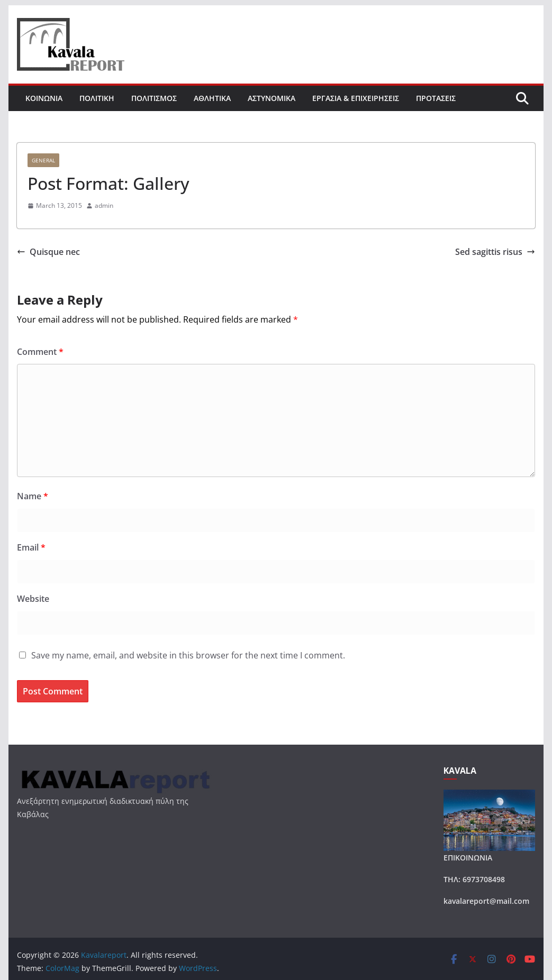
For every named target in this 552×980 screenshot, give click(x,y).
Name (33, 496)
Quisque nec (48, 252)
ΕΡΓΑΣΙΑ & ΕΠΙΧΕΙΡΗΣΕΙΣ (356, 98)
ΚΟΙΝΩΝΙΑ (44, 98)
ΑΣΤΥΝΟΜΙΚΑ (272, 98)
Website (33, 599)
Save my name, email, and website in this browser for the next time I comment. (188, 655)
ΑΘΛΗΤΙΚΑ (212, 98)
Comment (40, 352)
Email (31, 547)
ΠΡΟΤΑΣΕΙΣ (436, 98)
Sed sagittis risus (495, 252)
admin (104, 205)
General (43, 160)
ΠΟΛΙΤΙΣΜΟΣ (154, 98)
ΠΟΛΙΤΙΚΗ (97, 98)
